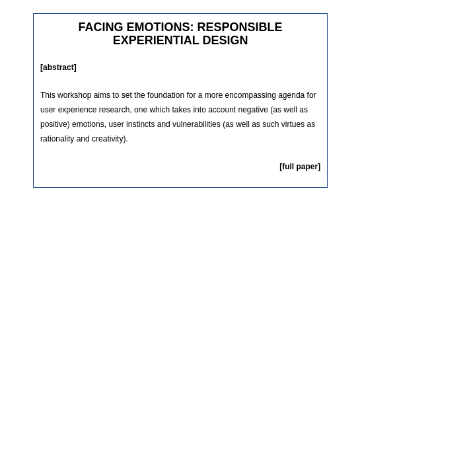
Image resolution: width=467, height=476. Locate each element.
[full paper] (300, 167)
